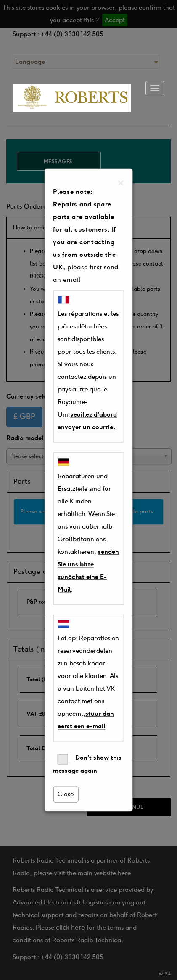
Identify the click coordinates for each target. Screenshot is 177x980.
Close (66, 795)
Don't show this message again (87, 765)
